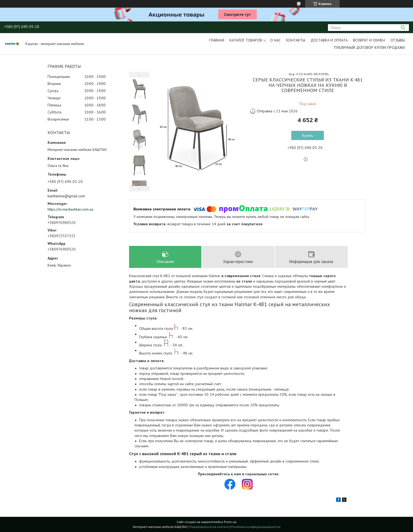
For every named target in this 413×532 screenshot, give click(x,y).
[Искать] (403, 28)
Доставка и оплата (329, 40)
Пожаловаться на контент (209, 527)
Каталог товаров (246, 40)
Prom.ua (230, 522)
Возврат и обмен (369, 40)
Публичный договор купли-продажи (369, 47)
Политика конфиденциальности (256, 527)
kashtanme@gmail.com (66, 196)
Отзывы (398, 40)
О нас (275, 40)
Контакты (296, 40)
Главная (217, 40)
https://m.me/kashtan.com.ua (70, 209)
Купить (308, 135)
